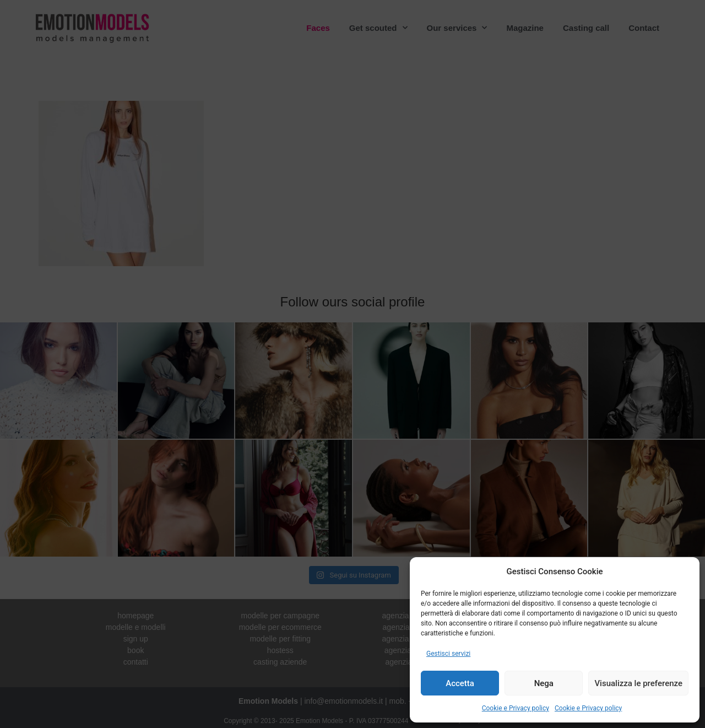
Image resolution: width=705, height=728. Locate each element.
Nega (544, 683)
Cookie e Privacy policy (516, 708)
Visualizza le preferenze (638, 683)
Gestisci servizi (448, 654)
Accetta (460, 683)
